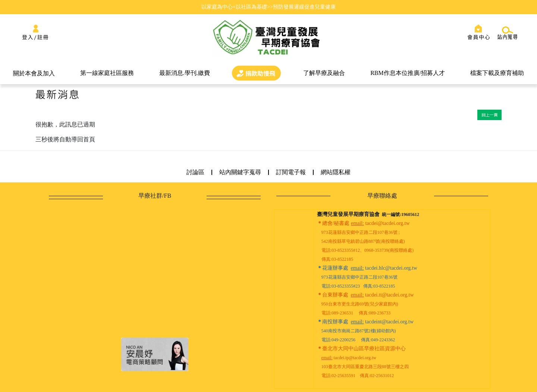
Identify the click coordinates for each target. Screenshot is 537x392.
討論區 (195, 172)
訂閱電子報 (291, 172)
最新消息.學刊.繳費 (185, 73)
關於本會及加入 (34, 73)
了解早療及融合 (324, 73)
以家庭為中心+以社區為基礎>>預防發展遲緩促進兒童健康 (268, 7)
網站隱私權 (336, 172)
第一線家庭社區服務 (107, 73)
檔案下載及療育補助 (497, 73)
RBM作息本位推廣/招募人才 (408, 73)
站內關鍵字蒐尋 (240, 172)
